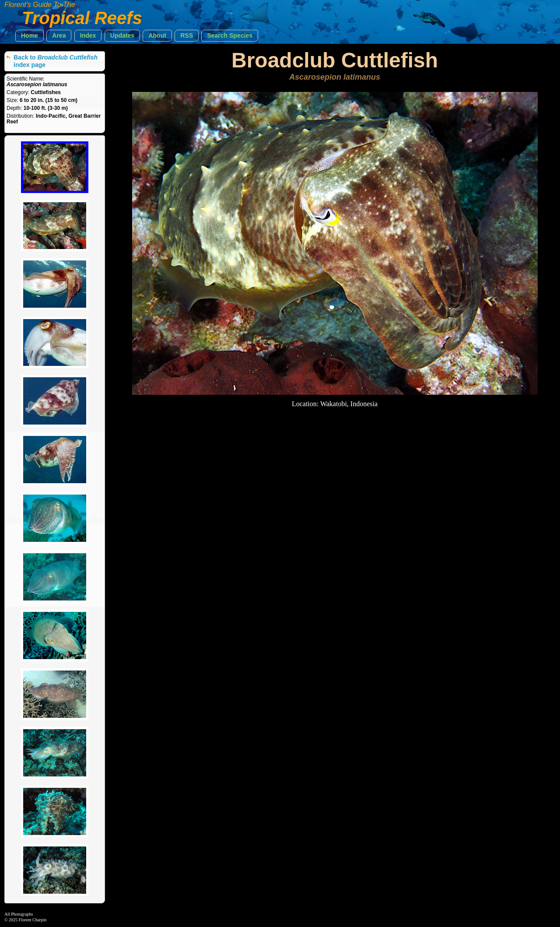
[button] (30, 36)
